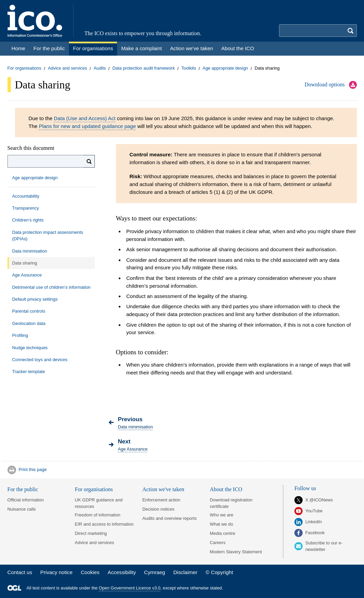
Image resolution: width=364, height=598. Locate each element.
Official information (26, 500)
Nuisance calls (22, 509)
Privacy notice (56, 572)
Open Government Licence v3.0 (130, 588)
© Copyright (219, 572)
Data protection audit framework (143, 68)
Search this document (31, 148)
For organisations (25, 68)
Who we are (222, 515)
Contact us (20, 572)
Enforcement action (161, 500)
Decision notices (158, 509)
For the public (23, 489)
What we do (221, 524)
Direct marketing (91, 533)
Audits (100, 68)
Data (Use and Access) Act (85, 118)
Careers (218, 543)
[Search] (89, 161)
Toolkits (189, 68)
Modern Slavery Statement (236, 552)
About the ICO (226, 489)
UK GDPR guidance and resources (99, 503)
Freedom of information (97, 515)
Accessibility (122, 572)
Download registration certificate (231, 503)
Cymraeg (155, 572)
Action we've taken (163, 489)
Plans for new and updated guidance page (88, 126)
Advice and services (67, 68)
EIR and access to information (104, 524)
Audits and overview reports (169, 518)
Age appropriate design (225, 68)
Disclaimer (185, 572)
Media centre (223, 533)
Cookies (90, 572)
